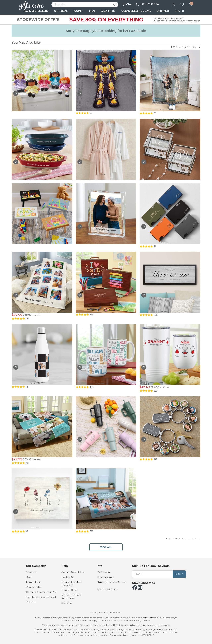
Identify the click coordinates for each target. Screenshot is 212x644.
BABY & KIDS (108, 11)
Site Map (67, 603)
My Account (104, 572)
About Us (31, 572)
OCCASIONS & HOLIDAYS (136, 11)
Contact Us (68, 577)
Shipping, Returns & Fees (111, 582)
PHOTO (179, 11)
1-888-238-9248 (150, 4)
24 (194, 47)
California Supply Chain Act (41, 592)
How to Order (69, 590)
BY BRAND (163, 11)
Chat (127, 4)
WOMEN (78, 11)
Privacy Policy (34, 587)
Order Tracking (105, 577)
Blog (29, 577)
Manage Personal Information (72, 596)
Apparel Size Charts (73, 572)
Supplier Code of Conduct (41, 597)
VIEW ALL (106, 547)
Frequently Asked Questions (71, 583)
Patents (30, 602)
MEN (92, 11)
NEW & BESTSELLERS (35, 11)
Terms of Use (34, 582)
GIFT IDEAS (61, 11)
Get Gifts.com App (107, 589)
